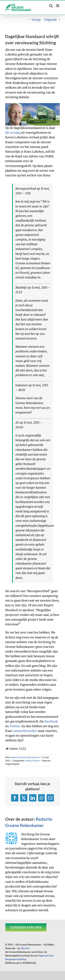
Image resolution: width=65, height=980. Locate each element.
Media (28, 761)
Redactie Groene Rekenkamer (25, 757)
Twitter (15, 726)
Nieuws (36, 761)
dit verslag (13, 133)
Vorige (36, 20)
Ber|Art (25, 948)
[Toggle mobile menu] (58, 6)
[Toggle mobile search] (51, 6)
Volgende (50, 20)
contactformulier (25, 731)
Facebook (51, 721)
